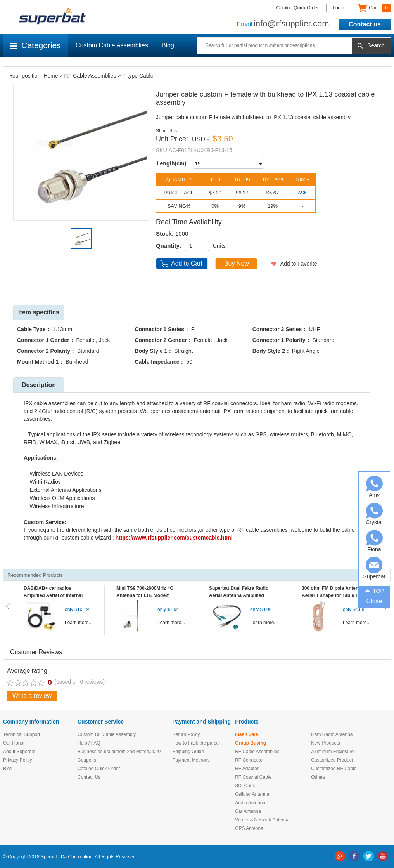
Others (318, 777)
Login (338, 8)
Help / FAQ (89, 743)
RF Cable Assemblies (90, 76)
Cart (374, 8)
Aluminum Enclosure (332, 752)
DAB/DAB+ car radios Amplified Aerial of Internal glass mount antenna (53, 595)
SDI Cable (246, 786)
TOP (374, 590)
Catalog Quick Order (298, 8)
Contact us (365, 24)
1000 (182, 233)
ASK (302, 193)
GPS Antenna (249, 828)
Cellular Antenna (252, 794)
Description (39, 385)
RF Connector (250, 760)
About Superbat (19, 752)
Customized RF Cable (334, 769)
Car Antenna (248, 811)
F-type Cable (138, 76)
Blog (168, 45)
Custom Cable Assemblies (112, 45)
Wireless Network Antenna (262, 820)
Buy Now (237, 263)
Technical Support (22, 734)
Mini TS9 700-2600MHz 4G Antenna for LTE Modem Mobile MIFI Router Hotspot (147, 595)
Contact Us (89, 777)
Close (374, 601)
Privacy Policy (18, 760)
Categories (35, 45)
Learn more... (79, 623)
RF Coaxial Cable (253, 777)
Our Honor (14, 743)
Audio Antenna (250, 803)
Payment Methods (191, 760)
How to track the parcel (196, 743)
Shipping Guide (188, 752)
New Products (326, 743)
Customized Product (332, 760)
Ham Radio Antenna (332, 734)
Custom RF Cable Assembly (107, 734)
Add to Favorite (299, 264)
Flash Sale (246, 734)
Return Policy (186, 734)
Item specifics (39, 312)
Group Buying (251, 743)
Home (51, 76)
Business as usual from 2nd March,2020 (119, 752)
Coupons (87, 760)
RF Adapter (247, 769)
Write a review (32, 696)
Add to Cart (187, 263)
